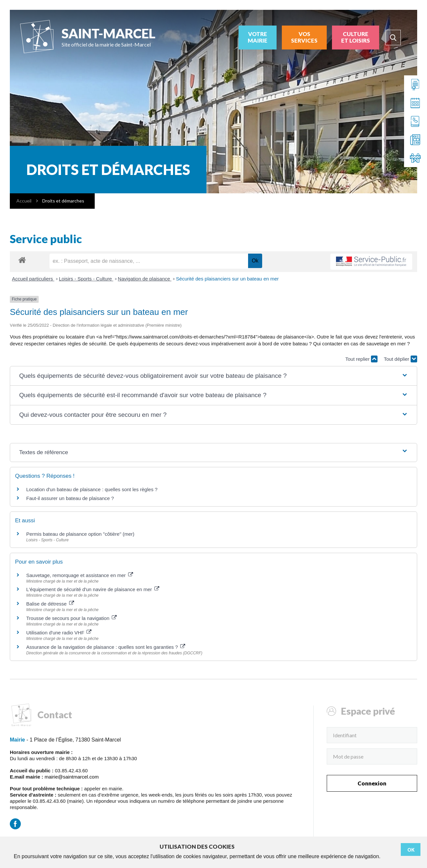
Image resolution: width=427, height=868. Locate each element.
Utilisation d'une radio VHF (59, 633)
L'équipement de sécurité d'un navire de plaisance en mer (93, 589)
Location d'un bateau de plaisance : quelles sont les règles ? (92, 489)
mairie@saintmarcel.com (72, 777)
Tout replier (361, 359)
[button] (213, 376)
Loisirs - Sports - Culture (86, 279)
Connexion (372, 783)
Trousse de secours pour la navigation (71, 618)
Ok (411, 850)
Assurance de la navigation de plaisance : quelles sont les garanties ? (106, 647)
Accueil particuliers (33, 279)
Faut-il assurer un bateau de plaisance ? (70, 498)
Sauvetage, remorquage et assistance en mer (80, 575)
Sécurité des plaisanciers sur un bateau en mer (227, 279)
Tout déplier (400, 359)
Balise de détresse (50, 604)
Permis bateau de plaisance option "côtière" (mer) (80, 534)
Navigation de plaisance (145, 279)
